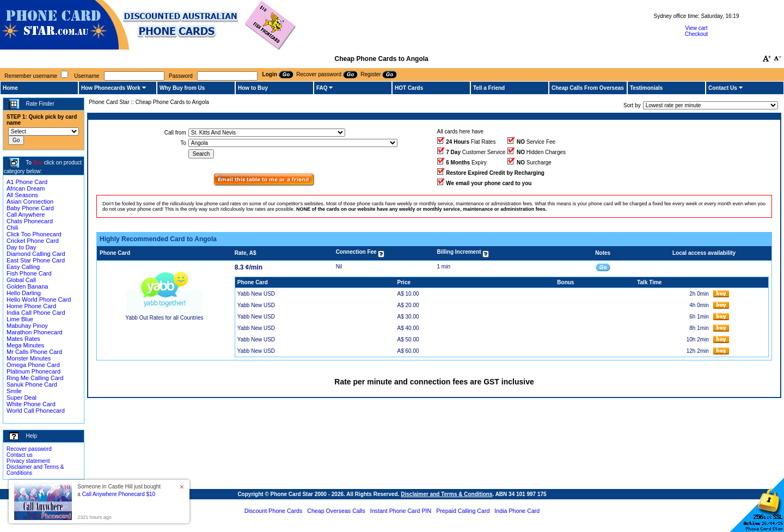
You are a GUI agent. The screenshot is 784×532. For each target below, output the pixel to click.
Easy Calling (23, 267)
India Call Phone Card (36, 313)
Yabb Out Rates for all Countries (164, 318)
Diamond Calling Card (36, 254)
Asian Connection (30, 201)
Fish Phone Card (29, 273)
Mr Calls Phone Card (34, 352)
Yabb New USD (256, 294)
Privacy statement (28, 461)
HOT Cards (409, 88)
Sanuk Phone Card (32, 384)
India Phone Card (517, 511)
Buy (38, 163)
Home (10, 88)
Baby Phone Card (30, 208)
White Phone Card (31, 404)
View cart (697, 28)
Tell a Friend (489, 88)
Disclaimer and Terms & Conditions (446, 494)
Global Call (21, 280)
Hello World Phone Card (39, 299)
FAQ (322, 88)
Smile (14, 391)
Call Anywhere (26, 215)
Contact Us (723, 88)
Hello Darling (24, 293)
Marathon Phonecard (35, 332)
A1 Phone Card (27, 182)
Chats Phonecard (30, 221)
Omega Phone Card (33, 365)
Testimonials (646, 88)
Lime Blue (20, 319)
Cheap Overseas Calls (336, 511)
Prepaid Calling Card (463, 511)
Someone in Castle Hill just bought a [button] (119, 490)
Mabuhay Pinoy (27, 326)
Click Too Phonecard (34, 234)
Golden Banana (27, 286)
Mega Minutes (25, 345)
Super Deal (22, 398)
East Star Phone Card (36, 260)
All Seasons (22, 195)
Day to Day (21, 247)
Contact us (20, 455)
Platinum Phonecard (33, 371)
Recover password (29, 449)
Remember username (31, 76)
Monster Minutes (29, 358)
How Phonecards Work (111, 88)
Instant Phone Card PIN (401, 511)
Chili (12, 228)
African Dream (26, 188)
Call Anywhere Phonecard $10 (119, 494)
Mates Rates (23, 339)
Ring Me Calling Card (35, 378)
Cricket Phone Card (33, 241)
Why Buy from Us (182, 88)
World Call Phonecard (36, 411)
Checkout (696, 34)
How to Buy (253, 88)
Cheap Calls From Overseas (588, 88)
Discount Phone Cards (274, 511)
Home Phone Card (31, 306)
